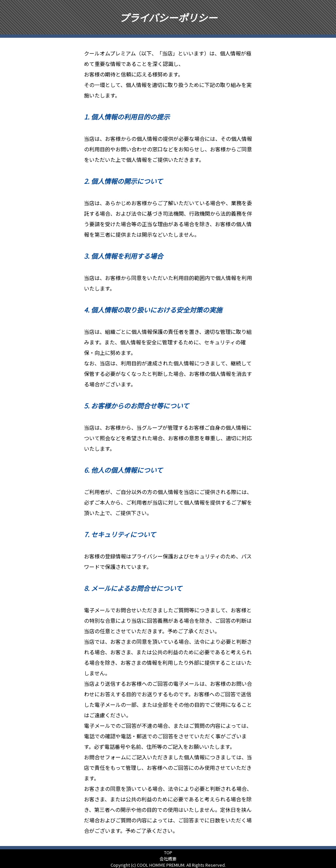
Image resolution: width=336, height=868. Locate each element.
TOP (168, 852)
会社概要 (168, 859)
